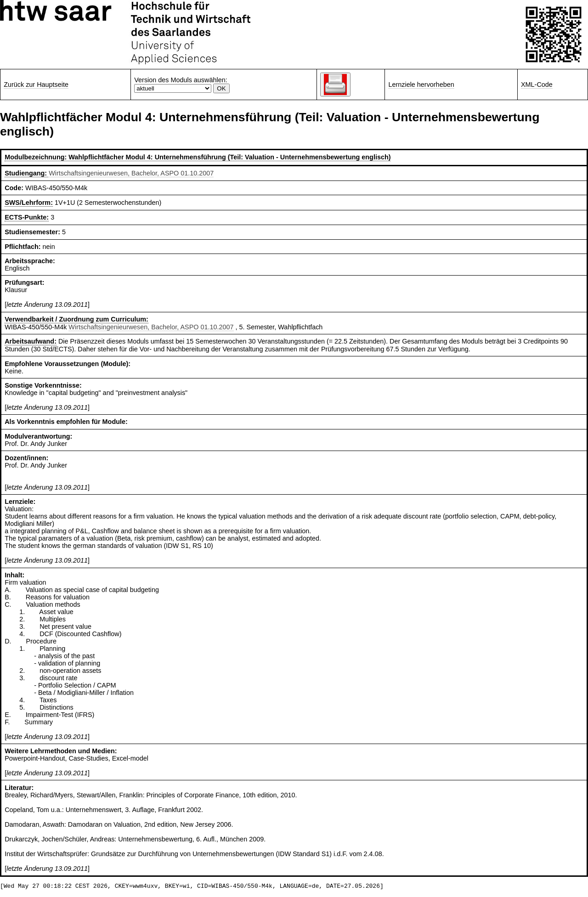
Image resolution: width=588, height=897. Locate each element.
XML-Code (537, 85)
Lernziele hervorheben (421, 85)
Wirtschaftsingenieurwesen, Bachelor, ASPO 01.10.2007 (131, 173)
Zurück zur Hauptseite (36, 85)
